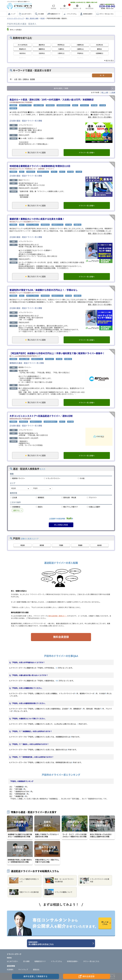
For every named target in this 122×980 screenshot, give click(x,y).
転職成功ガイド (55, 14)
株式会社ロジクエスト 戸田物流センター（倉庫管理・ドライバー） (32, 169)
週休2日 (75, 105)
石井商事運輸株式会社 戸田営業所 (21, 102)
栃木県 (99, 545)
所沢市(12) (61, 45)
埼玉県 (42, 18)
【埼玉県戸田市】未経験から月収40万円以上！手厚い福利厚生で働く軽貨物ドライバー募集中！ (57, 353)
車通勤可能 (13, 108)
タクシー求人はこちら (106, 14)
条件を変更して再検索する (35, 976)
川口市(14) (99, 45)
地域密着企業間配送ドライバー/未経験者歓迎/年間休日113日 (40, 166)
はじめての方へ (27, 14)
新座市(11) (23, 58)
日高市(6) (42, 53)
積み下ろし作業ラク (25, 105)
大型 (16, 79)
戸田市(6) (80, 53)
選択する (16, 510)
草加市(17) (23, 49)
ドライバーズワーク (14, 954)
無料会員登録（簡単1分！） (58, 616)
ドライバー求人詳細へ (87, 153)
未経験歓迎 (13, 105)
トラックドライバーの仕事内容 (95, 880)
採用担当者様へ (88, 14)
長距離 (32, 79)
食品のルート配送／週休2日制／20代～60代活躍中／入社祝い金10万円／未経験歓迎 (52, 99)
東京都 (42, 545)
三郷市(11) (80, 49)
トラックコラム (72, 14)
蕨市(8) (99, 49)
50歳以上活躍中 (39, 105)
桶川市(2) (99, 58)
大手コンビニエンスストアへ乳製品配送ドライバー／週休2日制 (41, 416)
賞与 (20, 79)
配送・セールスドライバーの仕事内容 (59, 880)
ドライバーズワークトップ (15, 18)
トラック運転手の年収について (24, 880)
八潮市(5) (61, 49)
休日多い (54, 172)
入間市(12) (61, 53)
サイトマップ (23, 969)
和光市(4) (23, 53)
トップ (13, 14)
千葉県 (61, 545)
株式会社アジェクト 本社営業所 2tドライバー (25, 222)
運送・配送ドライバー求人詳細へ (100, 117)
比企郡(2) (42, 58)
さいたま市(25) (23, 45)
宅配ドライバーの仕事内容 (24, 892)
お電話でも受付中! (107, 6)
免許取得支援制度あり (63, 105)
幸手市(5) (61, 58)
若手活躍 (94, 105)
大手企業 (103, 105)
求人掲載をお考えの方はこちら (60, 943)
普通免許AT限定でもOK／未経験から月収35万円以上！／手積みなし (44, 290)
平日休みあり (85, 105)
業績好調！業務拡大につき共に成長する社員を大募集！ (37, 219)
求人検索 (41, 14)
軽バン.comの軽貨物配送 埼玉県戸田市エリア (25, 356)
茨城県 (80, 545)
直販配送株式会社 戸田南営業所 (20, 419)
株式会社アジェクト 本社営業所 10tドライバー (25, 293)
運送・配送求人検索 (32, 18)
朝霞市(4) (42, 49)
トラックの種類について (58, 892)
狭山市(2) (80, 58)
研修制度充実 (50, 105)
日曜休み (26, 79)
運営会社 (36, 969)
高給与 (22, 172)
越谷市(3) (42, 45)
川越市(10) (80, 45)
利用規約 (10, 969)
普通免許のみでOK (43, 172)
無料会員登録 (61, 637)
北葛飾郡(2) (99, 53)
